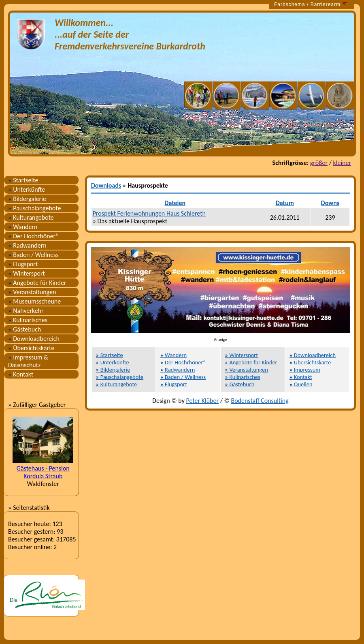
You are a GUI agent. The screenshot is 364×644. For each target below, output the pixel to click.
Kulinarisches (28, 320)
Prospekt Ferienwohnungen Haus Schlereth (149, 213)
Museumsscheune (34, 301)
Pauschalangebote (34, 208)
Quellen (301, 384)
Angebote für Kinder (37, 283)
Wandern (23, 227)
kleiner (342, 163)
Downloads (106, 185)
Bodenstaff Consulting (260, 401)
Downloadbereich (34, 339)
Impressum (305, 370)
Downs (330, 203)
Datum (285, 203)
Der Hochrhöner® (33, 236)
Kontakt (21, 374)
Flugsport (23, 264)
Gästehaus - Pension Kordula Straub (43, 472)
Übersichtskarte (31, 348)
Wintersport (27, 273)
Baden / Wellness (33, 255)
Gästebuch (24, 329)
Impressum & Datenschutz (28, 361)
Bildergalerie (27, 199)
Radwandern (27, 245)
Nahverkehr (26, 311)
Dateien (175, 203)
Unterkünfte (27, 189)
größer (319, 163)
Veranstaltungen (32, 292)
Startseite (23, 180)
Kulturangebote (31, 217)
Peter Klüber (203, 401)
